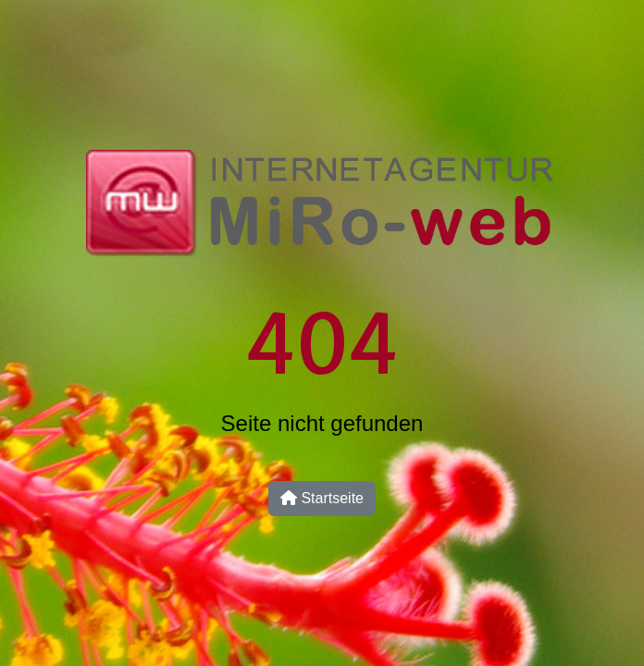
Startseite (322, 498)
